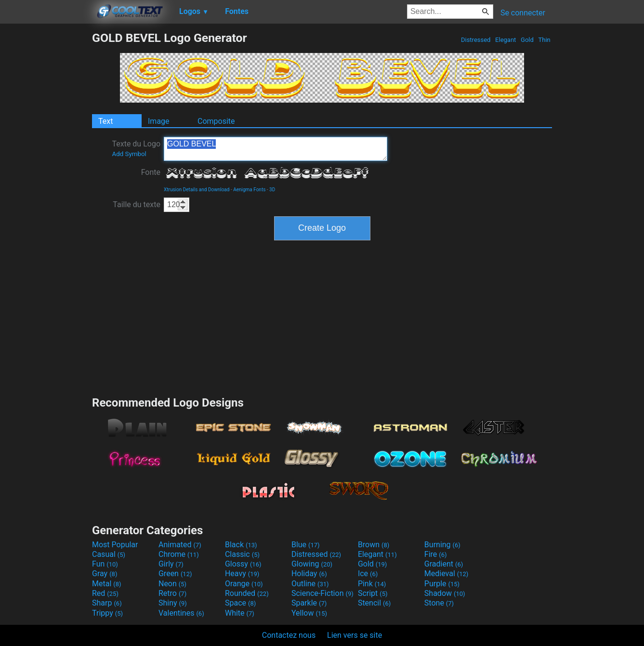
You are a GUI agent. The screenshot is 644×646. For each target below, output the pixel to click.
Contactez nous (289, 635)
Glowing (312, 564)
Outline (310, 584)
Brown (374, 545)
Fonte (151, 172)
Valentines (181, 613)
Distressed (476, 40)
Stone (439, 603)
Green (175, 573)
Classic (242, 554)
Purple (442, 584)
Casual (109, 554)
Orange (244, 584)
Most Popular (115, 545)
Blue (306, 545)
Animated (180, 545)
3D (272, 190)
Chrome (179, 554)
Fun (105, 564)
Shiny (173, 603)
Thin (544, 40)
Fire (436, 554)
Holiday (309, 573)
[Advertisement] (46, 175)
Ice (368, 573)
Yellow (309, 613)
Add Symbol (129, 154)
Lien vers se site (355, 635)
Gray (105, 573)
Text (105, 121)
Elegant (506, 40)
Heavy (242, 573)
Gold (527, 40)
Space (240, 603)
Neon (172, 584)
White (240, 613)
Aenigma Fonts (249, 190)
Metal (107, 584)
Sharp (107, 603)
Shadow (445, 593)
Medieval (447, 573)
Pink (372, 584)
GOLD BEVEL (276, 149)
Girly (171, 564)
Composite (216, 121)
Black (241, 545)
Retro (172, 593)
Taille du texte (137, 204)
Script (373, 593)
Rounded (247, 593)
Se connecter (523, 13)
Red (105, 593)
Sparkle (309, 603)
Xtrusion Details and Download (197, 190)
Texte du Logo (136, 148)
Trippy (107, 613)
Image (159, 121)
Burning (442, 545)
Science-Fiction (322, 593)
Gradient (444, 564)
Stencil (374, 603)
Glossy (243, 564)
